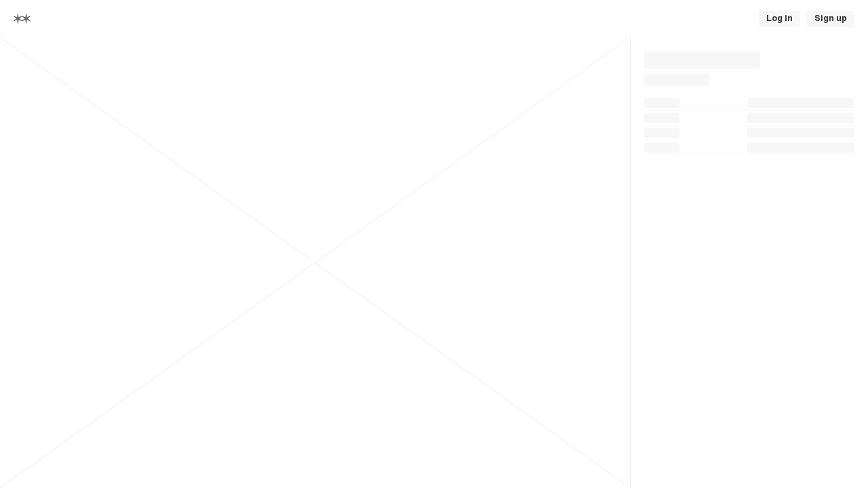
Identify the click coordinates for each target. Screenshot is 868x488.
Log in (780, 18)
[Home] (22, 19)
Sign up (831, 18)
